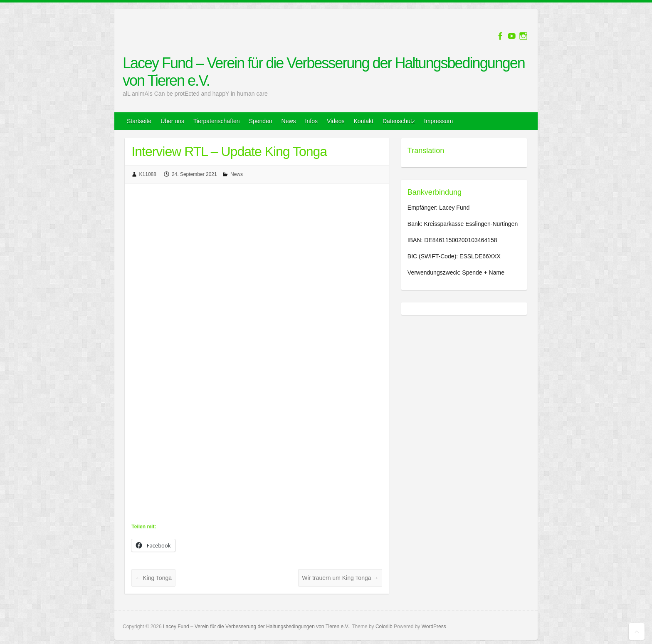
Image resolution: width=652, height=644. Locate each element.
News (289, 121)
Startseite (139, 121)
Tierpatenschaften (217, 121)
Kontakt (364, 121)
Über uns (172, 121)
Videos (336, 121)
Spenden (261, 121)
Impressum (438, 121)
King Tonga (153, 578)
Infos (311, 121)
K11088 (148, 174)
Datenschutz (399, 121)
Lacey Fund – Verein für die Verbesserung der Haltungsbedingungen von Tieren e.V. (324, 72)
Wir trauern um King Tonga (340, 578)
